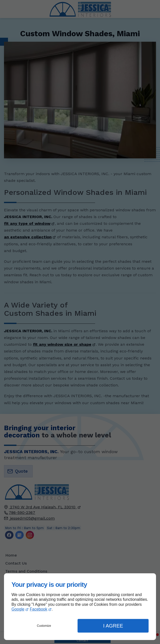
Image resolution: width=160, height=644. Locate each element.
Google (18, 609)
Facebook (38, 609)
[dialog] (80, 607)
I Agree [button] (113, 626)
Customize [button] (44, 626)
